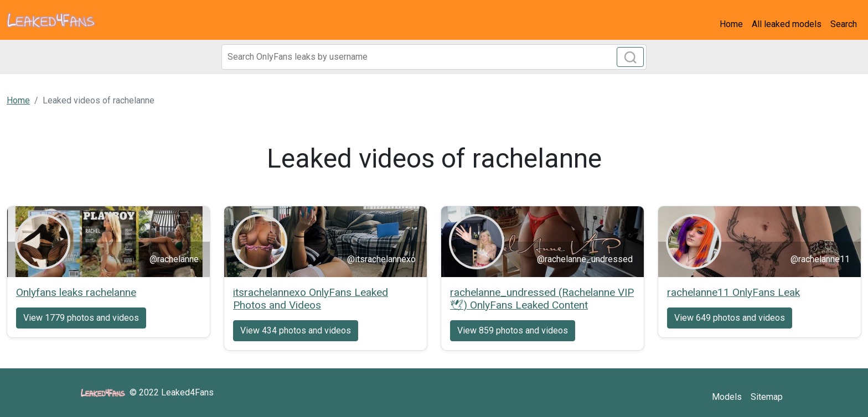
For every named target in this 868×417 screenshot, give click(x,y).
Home (731, 24)
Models (727, 397)
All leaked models (787, 24)
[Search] (434, 57)
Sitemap (767, 397)
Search (844, 24)
